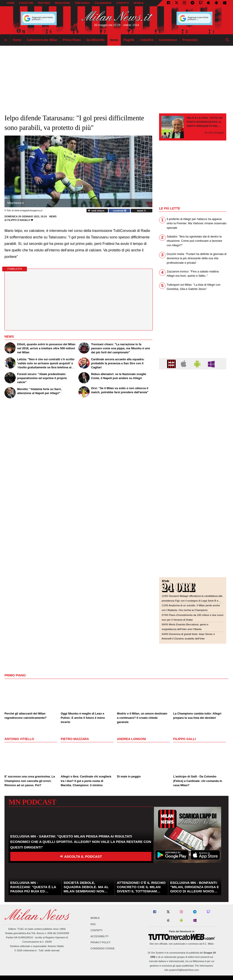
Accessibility (100, 936)
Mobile (95, 918)
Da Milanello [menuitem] (95, 40)
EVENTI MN (26, 3)
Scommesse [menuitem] (168, 40)
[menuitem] (6, 40)
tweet (142, 211)
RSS (93, 924)
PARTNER (44, 3)
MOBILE (139, 3)
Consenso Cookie (103, 949)
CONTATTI (123, 3)
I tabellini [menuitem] (147, 40)
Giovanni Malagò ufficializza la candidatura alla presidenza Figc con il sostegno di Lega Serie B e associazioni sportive (192, 601)
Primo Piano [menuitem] (72, 40)
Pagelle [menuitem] (129, 40)
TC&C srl (22, 929)
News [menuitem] (114, 40)
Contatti (96, 930)
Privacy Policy (101, 943)
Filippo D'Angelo (19, 220)
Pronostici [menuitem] (190, 40)
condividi (120, 211)
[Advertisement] (193, 400)
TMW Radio (82, 3)
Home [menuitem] (17, 40)
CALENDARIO (103, 3)
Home (11, 3)
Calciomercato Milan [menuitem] (42, 40)
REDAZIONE (62, 3)
